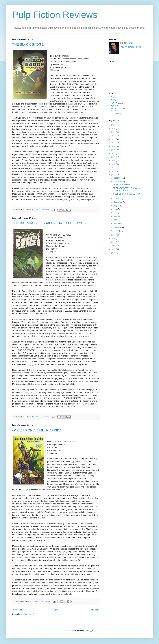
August (117, 206)
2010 (114, 239)
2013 (114, 171)
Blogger (90, 630)
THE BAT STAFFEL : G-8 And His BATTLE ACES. (49, 223)
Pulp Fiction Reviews (55, 15)
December (118, 178)
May (116, 216)
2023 (114, 136)
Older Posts (94, 610)
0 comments (44, 210)
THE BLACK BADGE (28, 44)
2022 (114, 139)
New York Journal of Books (118, 110)
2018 (114, 154)
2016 (114, 161)
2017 (114, 157)
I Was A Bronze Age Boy (117, 104)
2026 (114, 125)
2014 (114, 168)
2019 (114, 150)
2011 (114, 235)
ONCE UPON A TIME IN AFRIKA (37, 430)
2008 (114, 246)
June (116, 213)
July (116, 209)
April (116, 220)
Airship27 (115, 97)
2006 (114, 253)
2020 (114, 146)
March (116, 223)
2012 (114, 175)
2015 (114, 164)
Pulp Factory (116, 114)
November (118, 182)
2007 (114, 249)
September (118, 202)
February (117, 227)
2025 (114, 129)
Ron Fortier (128, 43)
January (117, 231)
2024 (114, 132)
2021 (114, 143)
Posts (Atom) (29, 614)
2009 (114, 242)
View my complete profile (131, 47)
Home (56, 610)
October (117, 199)
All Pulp (114, 100)
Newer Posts (18, 610)
